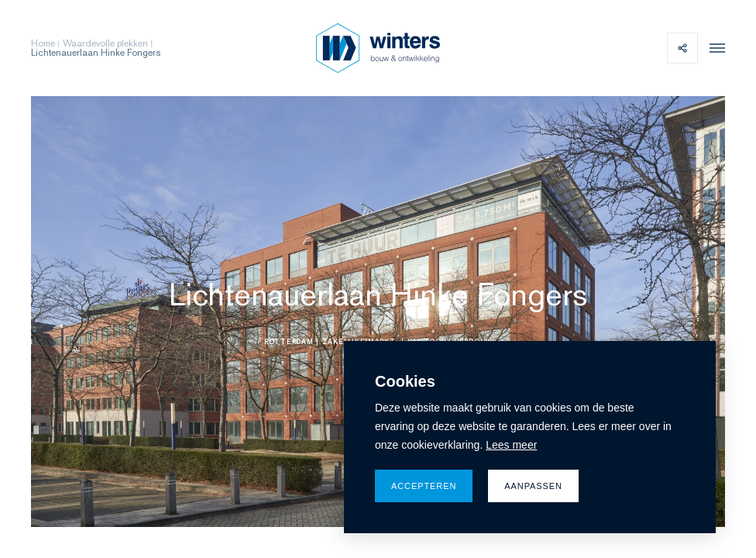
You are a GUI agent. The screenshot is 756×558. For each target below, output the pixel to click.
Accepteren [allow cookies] (424, 486)
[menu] (713, 48)
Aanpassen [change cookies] (533, 486)
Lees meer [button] (511, 445)
